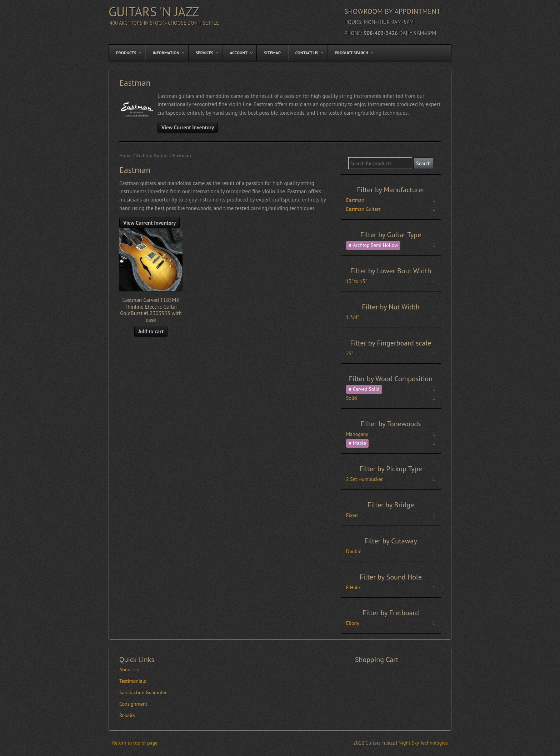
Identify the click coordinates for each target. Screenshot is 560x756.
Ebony (353, 623)
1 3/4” (352, 317)
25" (350, 353)
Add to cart (151, 331)
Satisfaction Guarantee (143, 692)
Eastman (355, 200)
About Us (129, 670)
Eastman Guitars (363, 209)
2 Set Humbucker (364, 479)
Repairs (127, 715)
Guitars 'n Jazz (154, 12)
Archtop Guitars (152, 155)
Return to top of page (135, 743)
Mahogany (357, 434)
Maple (359, 443)
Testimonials (133, 681)
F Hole (353, 587)
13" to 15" (356, 281)
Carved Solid (366, 389)
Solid (351, 398)
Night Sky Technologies (423, 743)
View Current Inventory (188, 127)
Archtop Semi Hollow (375, 245)
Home (126, 155)
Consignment (133, 704)
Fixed (352, 515)
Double (354, 551)
